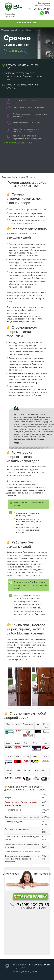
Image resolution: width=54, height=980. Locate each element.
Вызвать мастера (27, 22)
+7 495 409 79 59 (39, 9)
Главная (6, 177)
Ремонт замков (19, 177)
